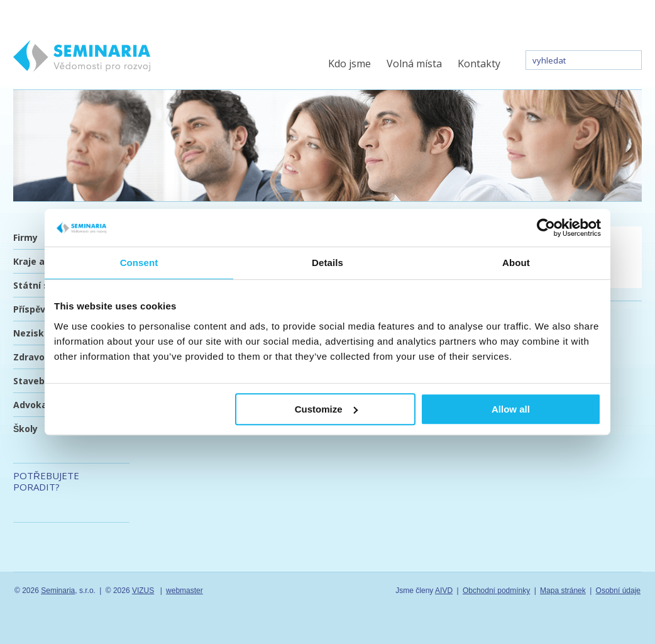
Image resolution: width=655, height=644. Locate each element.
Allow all (511, 409)
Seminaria (58, 591)
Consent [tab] (139, 263)
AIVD (444, 591)
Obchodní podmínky (496, 591)
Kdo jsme (350, 64)
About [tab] (516, 263)
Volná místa (414, 64)
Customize (326, 409)
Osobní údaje (618, 591)
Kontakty (479, 64)
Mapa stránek (563, 591)
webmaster (184, 591)
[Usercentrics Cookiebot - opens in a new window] (546, 228)
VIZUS (143, 591)
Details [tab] (327, 263)
